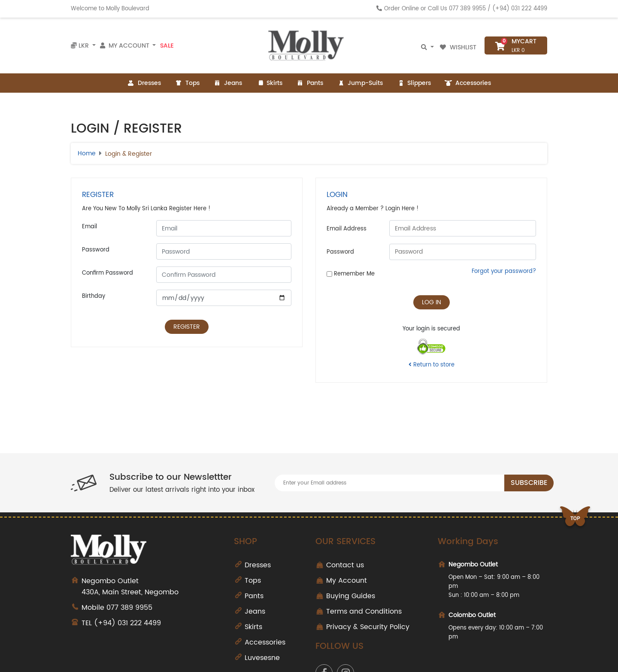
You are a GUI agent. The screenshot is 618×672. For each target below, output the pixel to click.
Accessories (468, 83)
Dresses (144, 83)
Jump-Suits (360, 83)
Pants (310, 83)
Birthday (94, 296)
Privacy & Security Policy (368, 627)
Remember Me (351, 274)
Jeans (228, 83)
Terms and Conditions (364, 611)
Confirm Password (108, 273)
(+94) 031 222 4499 (520, 9)
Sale (167, 45)
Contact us (345, 565)
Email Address (347, 229)
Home (87, 153)
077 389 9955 (467, 9)
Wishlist (459, 47)
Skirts (269, 83)
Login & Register (129, 154)
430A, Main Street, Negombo (151, 587)
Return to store (432, 365)
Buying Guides (351, 596)
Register (187, 327)
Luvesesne (262, 658)
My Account (347, 581)
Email (89, 227)
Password (96, 250)
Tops (187, 83)
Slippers (414, 83)
